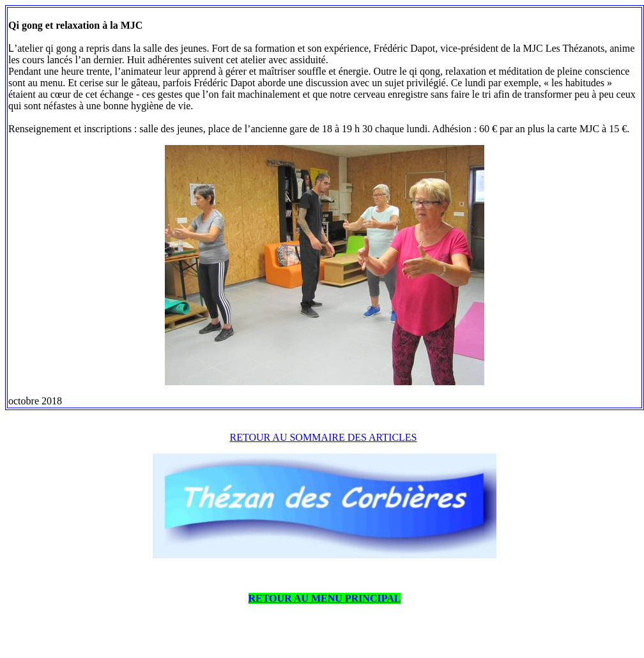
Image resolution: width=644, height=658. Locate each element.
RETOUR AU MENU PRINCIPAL (325, 598)
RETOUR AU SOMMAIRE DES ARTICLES (324, 437)
